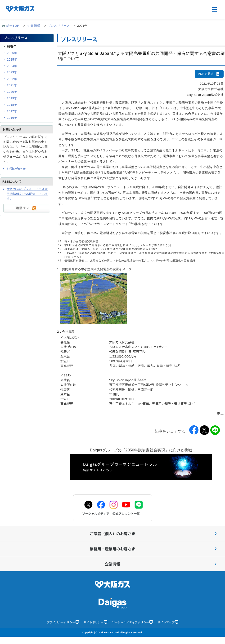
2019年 (12, 98)
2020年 (12, 92)
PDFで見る (209, 74)
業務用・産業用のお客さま (153, 549)
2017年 (12, 111)
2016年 (12, 118)
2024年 (12, 66)
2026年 (12, 53)
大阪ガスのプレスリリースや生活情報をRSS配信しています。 (27, 194)
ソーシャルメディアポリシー (132, 622)
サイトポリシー (95, 622)
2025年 (12, 60)
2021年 (12, 85)
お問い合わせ (16, 169)
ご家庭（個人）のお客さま (153, 534)
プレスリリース (59, 26)
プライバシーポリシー (63, 622)
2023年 (12, 72)
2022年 (12, 79)
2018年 (12, 105)
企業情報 (34, 26)
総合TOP (13, 26)
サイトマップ (168, 622)
